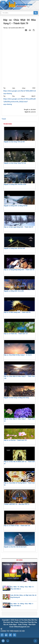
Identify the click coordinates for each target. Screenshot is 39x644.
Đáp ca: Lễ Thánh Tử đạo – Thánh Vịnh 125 (19, 518)
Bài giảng (19, 560)
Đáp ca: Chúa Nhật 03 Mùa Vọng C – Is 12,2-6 (19, 348)
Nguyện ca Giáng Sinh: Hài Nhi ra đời (19, 177)
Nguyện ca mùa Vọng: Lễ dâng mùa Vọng (19, 391)
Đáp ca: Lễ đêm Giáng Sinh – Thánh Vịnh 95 (19, 305)
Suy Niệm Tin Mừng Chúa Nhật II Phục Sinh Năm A (22, 605)
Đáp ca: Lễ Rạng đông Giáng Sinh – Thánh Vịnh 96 (19, 263)
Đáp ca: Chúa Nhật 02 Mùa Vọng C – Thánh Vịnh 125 (19, 370)
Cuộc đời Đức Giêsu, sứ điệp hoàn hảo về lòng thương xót (23, 596)
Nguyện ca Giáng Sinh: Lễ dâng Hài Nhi (19, 199)
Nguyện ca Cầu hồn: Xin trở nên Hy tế (19, 540)
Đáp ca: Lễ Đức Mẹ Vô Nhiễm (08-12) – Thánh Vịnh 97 (19, 456)
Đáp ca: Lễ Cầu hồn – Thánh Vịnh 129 (19, 433)
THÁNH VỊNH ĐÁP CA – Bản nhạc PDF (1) (19, 497)
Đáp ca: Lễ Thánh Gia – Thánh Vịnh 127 (19, 327)
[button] (20, 572)
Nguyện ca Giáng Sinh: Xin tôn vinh (19, 241)
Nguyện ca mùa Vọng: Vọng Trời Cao (19, 156)
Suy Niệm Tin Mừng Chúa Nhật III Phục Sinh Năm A (22, 588)
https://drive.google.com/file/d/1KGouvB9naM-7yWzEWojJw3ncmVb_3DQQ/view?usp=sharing (20, 102)
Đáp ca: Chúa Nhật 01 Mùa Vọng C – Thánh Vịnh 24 (19, 413)
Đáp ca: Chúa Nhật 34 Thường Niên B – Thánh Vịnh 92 (19, 477)
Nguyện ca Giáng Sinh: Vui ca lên (19, 284)
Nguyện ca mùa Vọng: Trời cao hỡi (19, 135)
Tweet (4, 119)
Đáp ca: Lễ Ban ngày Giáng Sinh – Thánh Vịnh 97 (19, 220)
